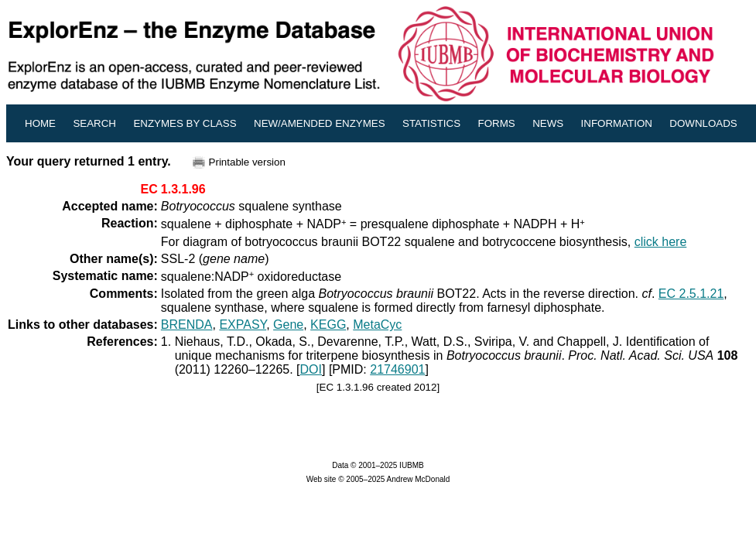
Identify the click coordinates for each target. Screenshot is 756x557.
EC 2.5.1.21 (691, 294)
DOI (311, 369)
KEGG (328, 325)
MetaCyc (377, 325)
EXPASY (243, 325)
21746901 (397, 369)
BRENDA (187, 325)
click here (661, 242)
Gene (288, 325)
